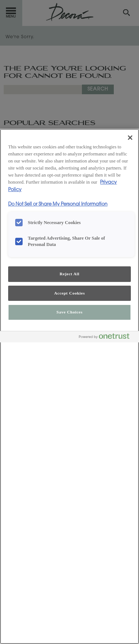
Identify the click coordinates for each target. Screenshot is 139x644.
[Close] (130, 138)
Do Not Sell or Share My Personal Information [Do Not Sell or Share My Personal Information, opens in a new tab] (58, 204)
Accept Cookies (69, 293)
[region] (69, 386)
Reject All (69, 274)
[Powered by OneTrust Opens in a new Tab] (107, 338)
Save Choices (69, 312)
